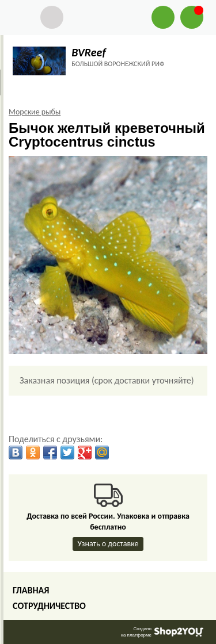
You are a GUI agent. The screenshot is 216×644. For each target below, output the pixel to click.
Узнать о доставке (108, 544)
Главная (31, 590)
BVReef (89, 52)
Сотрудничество (49, 606)
